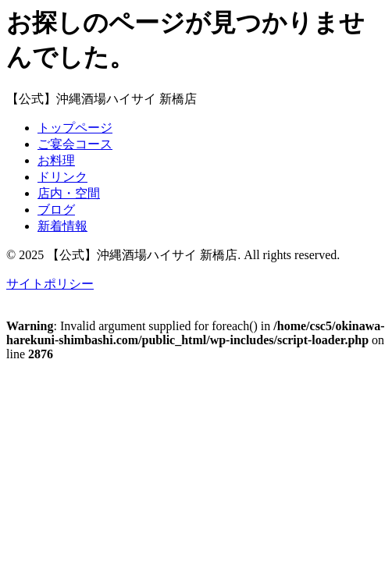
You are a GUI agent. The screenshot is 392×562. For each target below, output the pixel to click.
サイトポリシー (50, 284)
